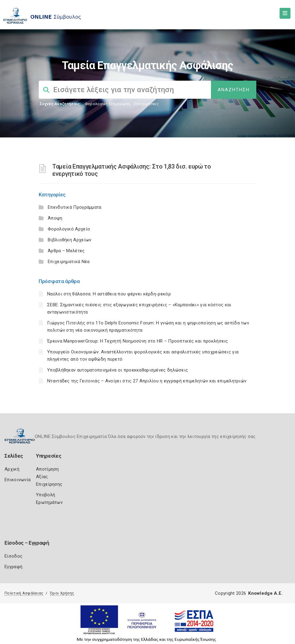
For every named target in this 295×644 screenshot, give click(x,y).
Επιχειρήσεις (146, 104)
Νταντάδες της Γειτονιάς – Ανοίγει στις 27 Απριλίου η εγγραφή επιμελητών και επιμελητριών (147, 381)
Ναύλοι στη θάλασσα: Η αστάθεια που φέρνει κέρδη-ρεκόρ (109, 294)
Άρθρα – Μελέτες (66, 251)
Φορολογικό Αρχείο (69, 229)
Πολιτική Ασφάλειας (24, 593)
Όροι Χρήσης (62, 593)
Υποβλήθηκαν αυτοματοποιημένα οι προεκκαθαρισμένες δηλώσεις (118, 370)
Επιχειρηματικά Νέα (69, 262)
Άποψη (55, 218)
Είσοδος (13, 556)
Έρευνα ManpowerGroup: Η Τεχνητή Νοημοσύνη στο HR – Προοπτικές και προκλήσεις (138, 341)
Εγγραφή (13, 567)
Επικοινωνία (18, 480)
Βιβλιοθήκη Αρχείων (70, 240)
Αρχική (12, 469)
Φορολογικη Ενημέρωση (107, 104)
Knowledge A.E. (265, 593)
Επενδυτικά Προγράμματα (75, 207)
